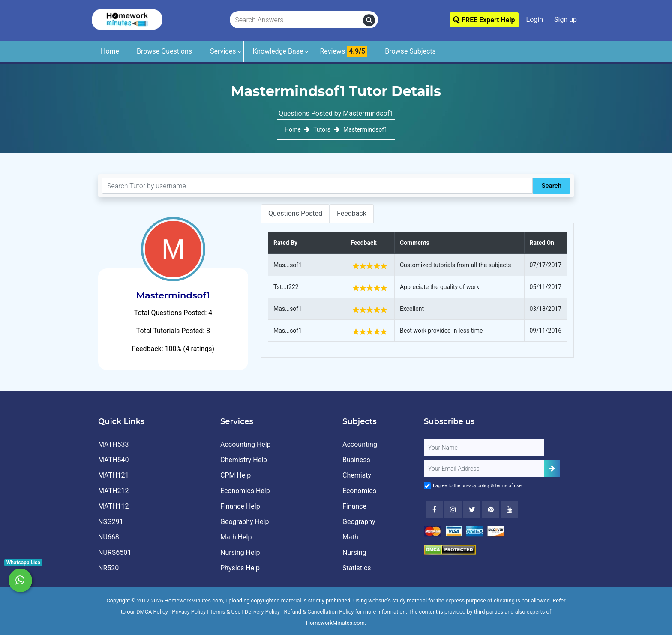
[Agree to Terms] (427, 486)
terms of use (508, 486)
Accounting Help (246, 444)
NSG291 (111, 522)
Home (110, 51)
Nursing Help (240, 552)
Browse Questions (164, 51)
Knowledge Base (278, 51)
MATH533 (113, 444)
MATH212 (113, 491)
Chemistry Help (244, 460)
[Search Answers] (297, 20)
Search (551, 186)
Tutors (322, 129)
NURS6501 (115, 552)
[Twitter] (472, 510)
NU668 (109, 537)
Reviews (343, 51)
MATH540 (113, 460)
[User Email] (484, 469)
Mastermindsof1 (365, 129)
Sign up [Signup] (565, 20)
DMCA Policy (152, 612)
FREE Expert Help (484, 20)
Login (535, 20)
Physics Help (240, 568)
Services (223, 51)
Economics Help (245, 491)
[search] (369, 20)
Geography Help (244, 522)
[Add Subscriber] (552, 468)
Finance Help (240, 506)
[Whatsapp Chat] (20, 580)
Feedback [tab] (352, 213)
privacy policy (476, 486)
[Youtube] (491, 510)
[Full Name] (484, 448)
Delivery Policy (262, 612)
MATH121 (113, 475)
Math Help (236, 537)
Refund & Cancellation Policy (319, 612)
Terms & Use (225, 612)
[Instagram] (453, 510)
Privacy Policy (189, 612)
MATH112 (113, 506)
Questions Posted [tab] (295, 213)
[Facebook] (434, 510)
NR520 (108, 568)
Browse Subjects (410, 51)
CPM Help (235, 475)
